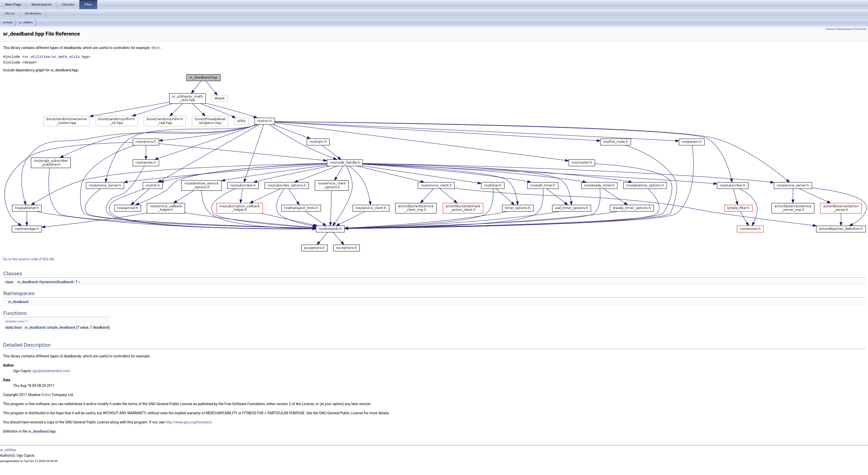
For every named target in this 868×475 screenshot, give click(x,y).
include (8, 22)
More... (157, 48)
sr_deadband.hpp (42, 431)
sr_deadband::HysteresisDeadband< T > (49, 282)
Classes (830, 29)
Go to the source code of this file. (29, 259)
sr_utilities (26, 22)
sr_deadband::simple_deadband (50, 327)
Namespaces (845, 29)
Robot (46, 395)
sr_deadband (18, 302)
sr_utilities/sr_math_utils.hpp (56, 57)
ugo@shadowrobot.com (51, 371)
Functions (861, 29)
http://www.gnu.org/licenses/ (189, 422)
